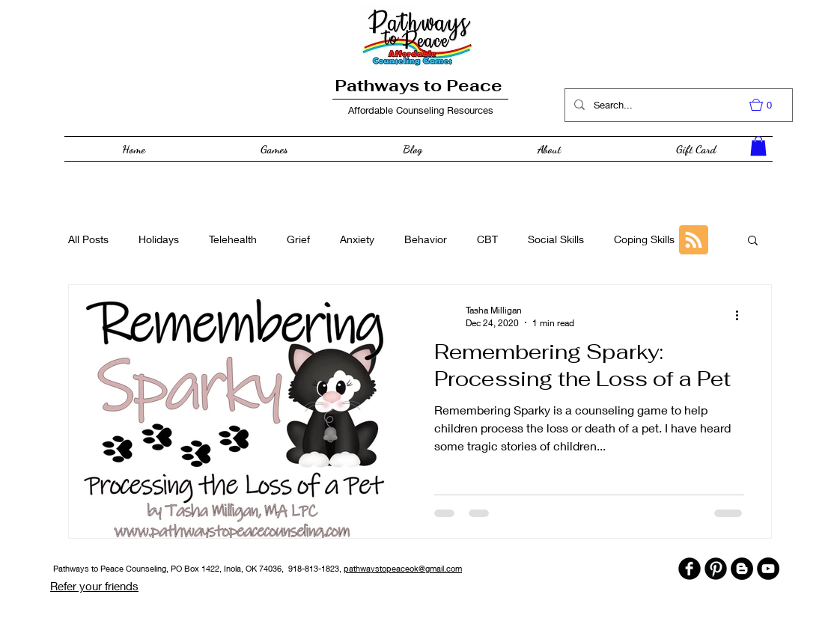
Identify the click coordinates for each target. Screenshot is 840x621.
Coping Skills (644, 239)
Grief (298, 239)
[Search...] (677, 105)
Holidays (159, 239)
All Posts (88, 239)
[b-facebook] (690, 569)
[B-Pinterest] (716, 569)
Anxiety (357, 239)
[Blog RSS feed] (694, 241)
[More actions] (742, 316)
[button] (768, 105)
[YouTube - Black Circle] (768, 569)
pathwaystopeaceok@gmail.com (403, 568)
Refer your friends (94, 586)
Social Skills (556, 239)
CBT (487, 239)
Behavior (426, 239)
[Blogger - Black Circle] (742, 569)
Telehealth (233, 239)
